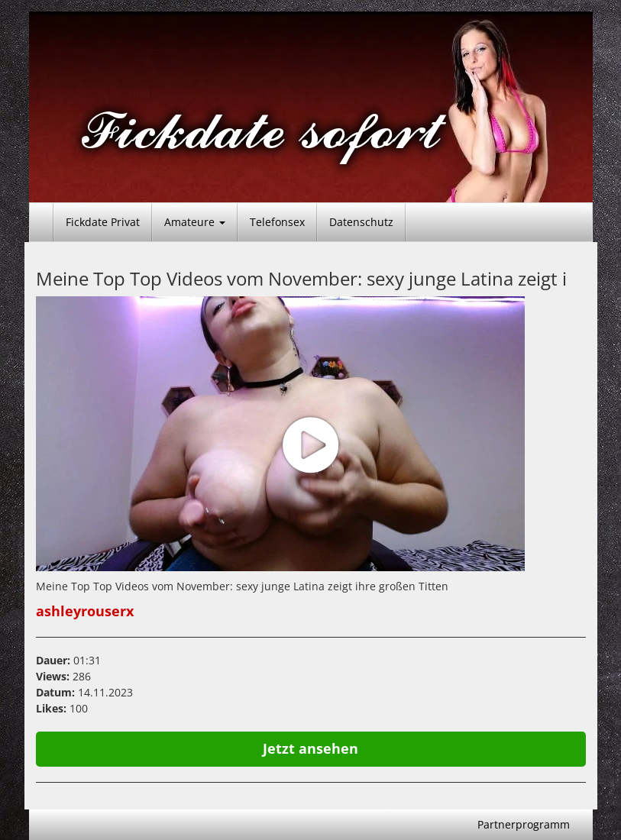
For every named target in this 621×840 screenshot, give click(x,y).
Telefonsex (277, 222)
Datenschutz (361, 222)
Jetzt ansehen (310, 748)
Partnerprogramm (524, 824)
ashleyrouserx (85, 611)
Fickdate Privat (103, 222)
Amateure (195, 222)
